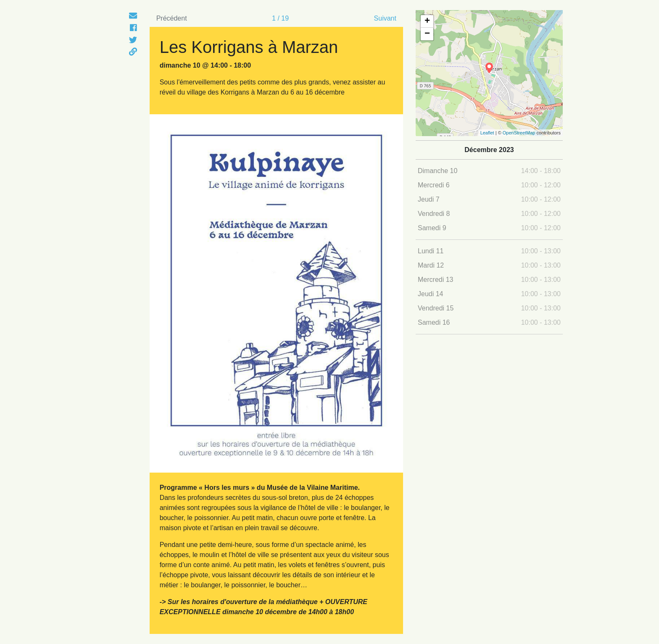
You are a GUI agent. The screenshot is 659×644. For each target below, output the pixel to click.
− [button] (427, 34)
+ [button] (427, 21)
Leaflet (487, 133)
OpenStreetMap (519, 133)
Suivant (385, 18)
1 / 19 (280, 18)
